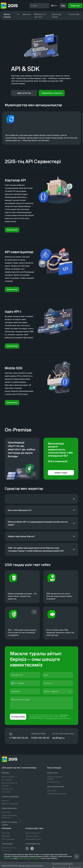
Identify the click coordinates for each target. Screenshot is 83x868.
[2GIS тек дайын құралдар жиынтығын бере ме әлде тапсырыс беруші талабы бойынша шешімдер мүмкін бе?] (41, 549)
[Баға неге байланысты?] (41, 510)
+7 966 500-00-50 (19, 738)
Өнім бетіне (12, 230)
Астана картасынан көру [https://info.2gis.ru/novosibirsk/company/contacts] (63, 734)
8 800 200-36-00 (40, 738)
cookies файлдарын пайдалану (29, 858)
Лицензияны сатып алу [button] (52, 93)
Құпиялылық (9, 858)
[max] (11, 734)
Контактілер (74, 14)
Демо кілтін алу (24, 93)
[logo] (9, 6)
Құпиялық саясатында (55, 718)
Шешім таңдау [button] (61, 473)
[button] (77, 856)
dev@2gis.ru (58, 738)
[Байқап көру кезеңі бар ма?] (41, 536)
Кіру (63, 6)
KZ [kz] (55, 6)
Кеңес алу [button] (75, 6)
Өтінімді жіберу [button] (18, 717)
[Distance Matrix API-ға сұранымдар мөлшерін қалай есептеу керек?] (41, 523)
